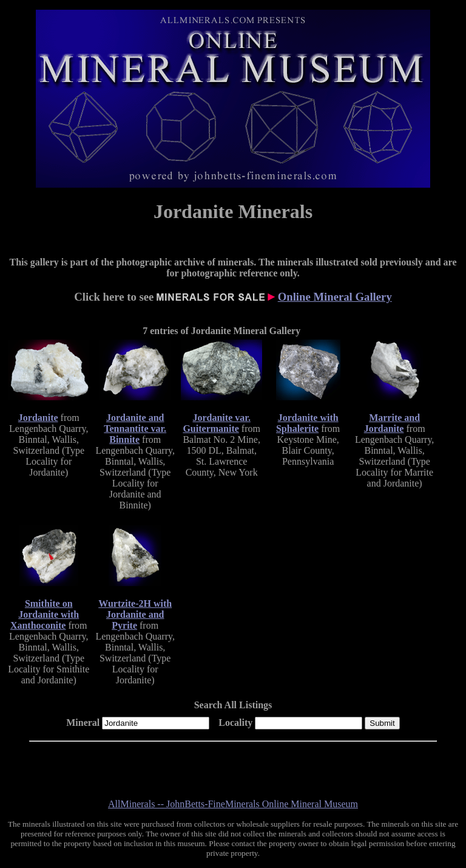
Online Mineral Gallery (335, 297)
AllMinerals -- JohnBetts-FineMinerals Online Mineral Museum (233, 804)
